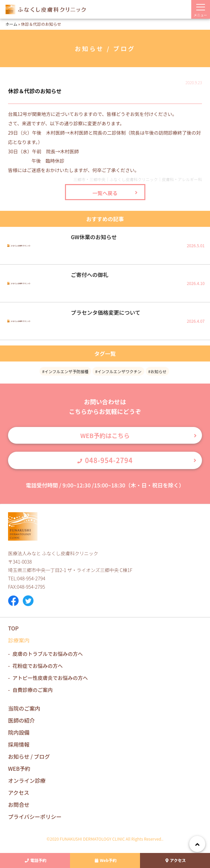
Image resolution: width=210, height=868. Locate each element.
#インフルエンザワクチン (118, 371)
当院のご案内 (24, 708)
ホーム (11, 24)
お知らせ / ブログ (29, 756)
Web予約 (105, 860)
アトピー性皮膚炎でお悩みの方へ (50, 678)
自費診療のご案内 (32, 690)
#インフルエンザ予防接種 (65, 371)
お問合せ (19, 805)
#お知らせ (157, 371)
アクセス (175, 860)
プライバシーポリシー (35, 817)
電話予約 (35, 860)
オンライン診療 (27, 780)
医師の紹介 (21, 720)
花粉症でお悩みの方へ (38, 666)
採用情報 (19, 744)
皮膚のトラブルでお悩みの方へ (48, 654)
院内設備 (19, 732)
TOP (13, 628)
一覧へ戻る (105, 193)
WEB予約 (19, 768)
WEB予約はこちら (105, 435)
